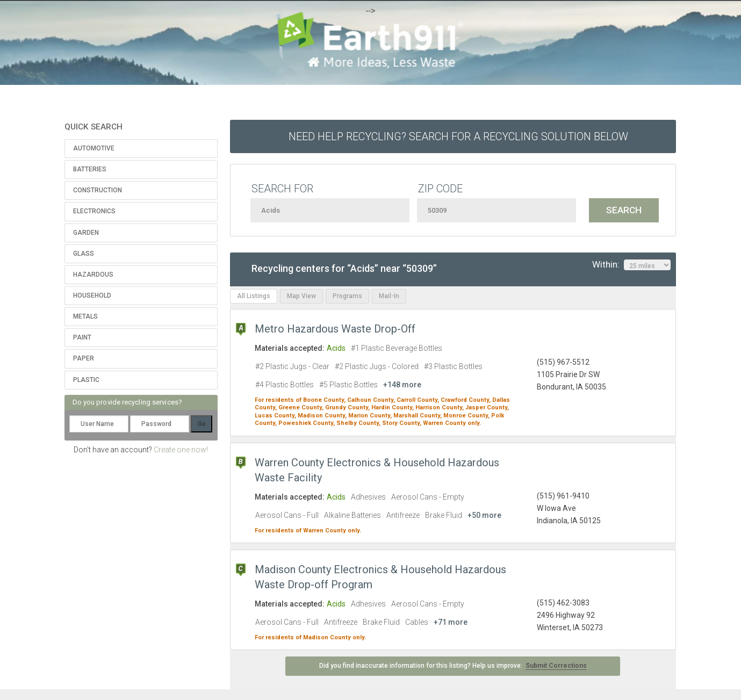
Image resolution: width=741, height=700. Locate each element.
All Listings (254, 296)
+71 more (451, 622)
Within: (631, 265)
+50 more (484, 515)
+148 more (402, 385)
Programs (347, 296)
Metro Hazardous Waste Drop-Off (335, 329)
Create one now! (181, 450)
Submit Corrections (556, 666)
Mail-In (389, 296)
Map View (301, 296)
